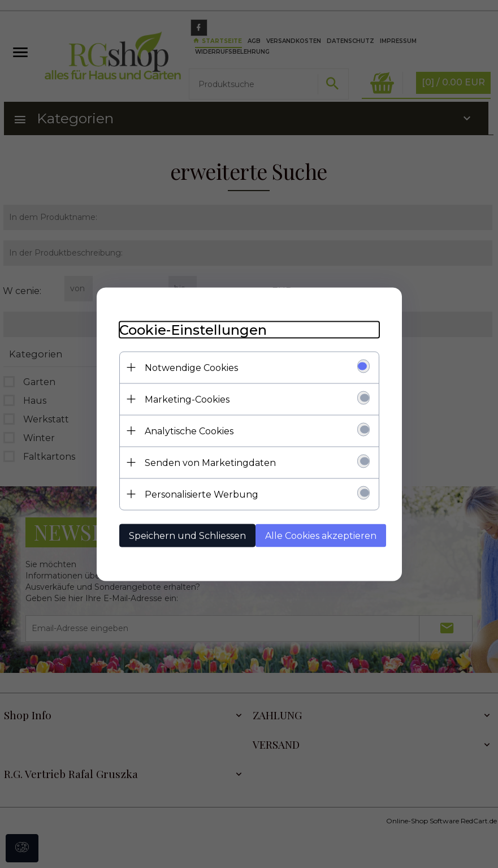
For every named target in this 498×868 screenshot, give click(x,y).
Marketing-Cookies (187, 399)
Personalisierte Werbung (202, 494)
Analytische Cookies (189, 431)
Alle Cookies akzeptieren (321, 535)
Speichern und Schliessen (187, 535)
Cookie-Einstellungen (193, 329)
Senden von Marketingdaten (210, 462)
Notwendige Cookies (191, 367)
